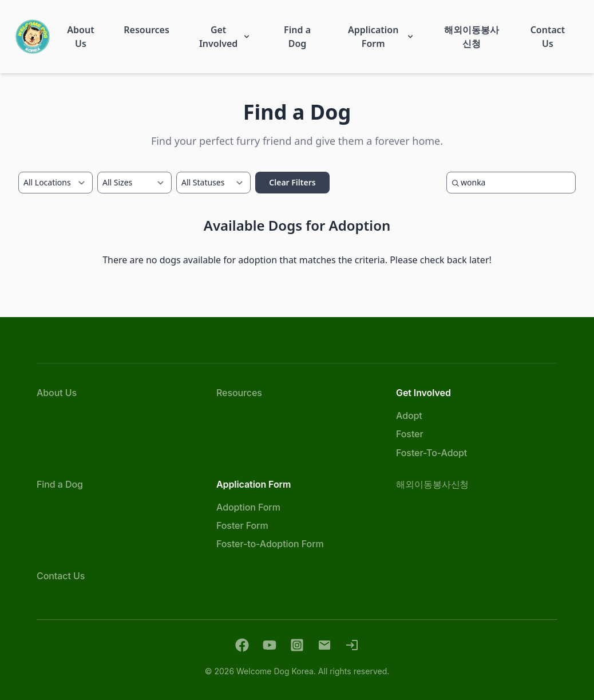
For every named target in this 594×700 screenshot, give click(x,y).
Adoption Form (248, 507)
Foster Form (242, 525)
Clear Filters (292, 182)
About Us (57, 393)
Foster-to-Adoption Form (270, 544)
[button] (81, 37)
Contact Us (61, 576)
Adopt (409, 416)
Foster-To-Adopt (431, 453)
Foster (410, 434)
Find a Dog (60, 484)
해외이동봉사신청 (432, 484)
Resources (239, 393)
